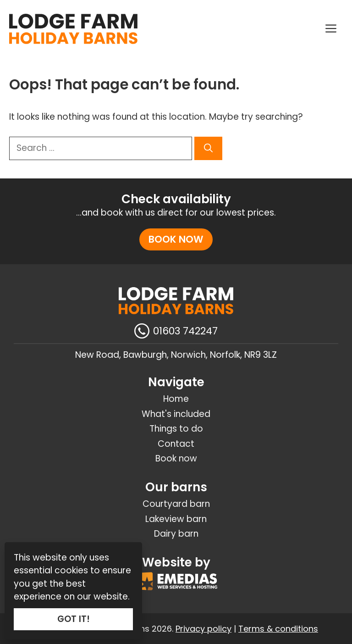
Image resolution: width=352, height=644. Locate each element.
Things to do (176, 429)
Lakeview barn (176, 519)
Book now (176, 239)
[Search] (208, 148)
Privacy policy (203, 629)
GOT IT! (74, 619)
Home (176, 399)
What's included (176, 414)
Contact (176, 444)
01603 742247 (185, 331)
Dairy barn (176, 534)
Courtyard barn (176, 504)
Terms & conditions (278, 629)
